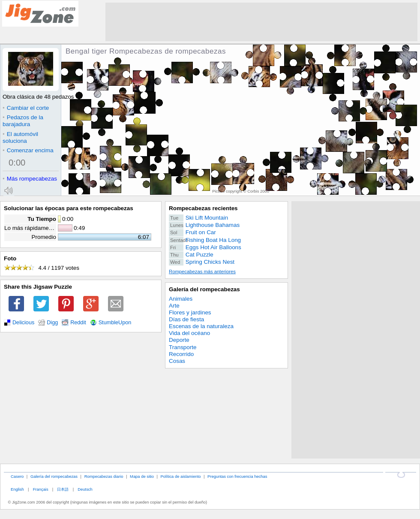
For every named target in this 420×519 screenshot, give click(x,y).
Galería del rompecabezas (204, 289)
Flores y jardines (190, 312)
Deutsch (85, 489)
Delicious (23, 323)
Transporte (183, 347)
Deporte (179, 340)
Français (41, 489)
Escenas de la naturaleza (201, 326)
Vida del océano (189, 333)
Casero (17, 476)
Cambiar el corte (26, 108)
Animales (181, 299)
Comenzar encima (28, 150)
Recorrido (181, 354)
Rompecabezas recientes (203, 208)
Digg (52, 323)
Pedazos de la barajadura (23, 121)
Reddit (78, 323)
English (17, 489)
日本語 (63, 489)
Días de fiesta (186, 319)
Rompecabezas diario (104, 476)
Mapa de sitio (142, 476)
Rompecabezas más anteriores (202, 272)
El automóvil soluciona (20, 137)
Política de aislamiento (181, 476)
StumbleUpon (115, 323)
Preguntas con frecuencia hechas (237, 476)
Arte (174, 306)
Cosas (177, 361)
